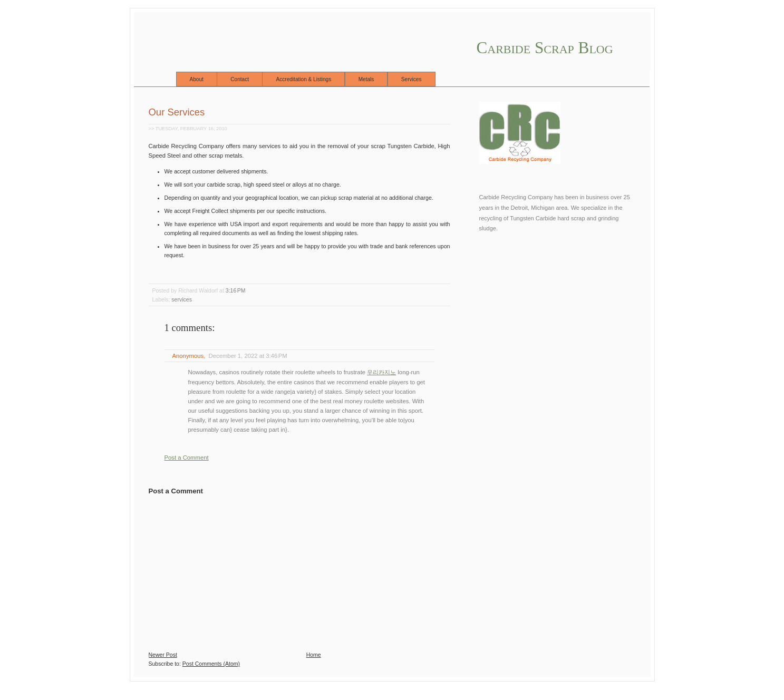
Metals (366, 79)
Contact (240, 79)
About (197, 79)
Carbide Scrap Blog (545, 48)
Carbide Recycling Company (516, 197)
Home (314, 655)
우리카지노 (381, 372)
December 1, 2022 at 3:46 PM (248, 356)
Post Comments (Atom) (211, 664)
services (182, 299)
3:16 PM (236, 290)
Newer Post (163, 655)
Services (412, 79)
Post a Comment (187, 458)
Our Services (177, 112)
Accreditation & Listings (303, 79)
